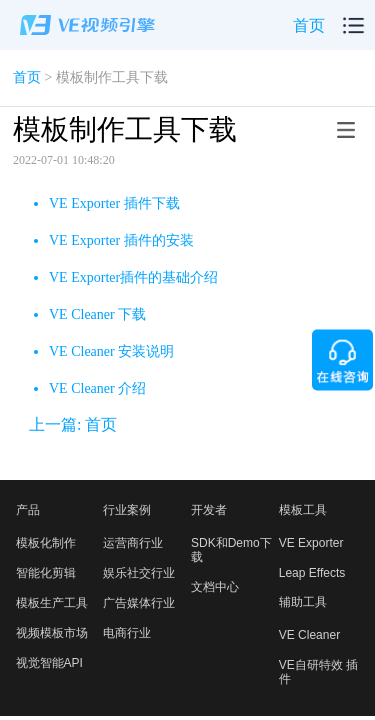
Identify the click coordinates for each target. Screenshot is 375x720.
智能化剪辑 (46, 573)
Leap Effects (312, 573)
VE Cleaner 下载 (97, 314)
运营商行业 (133, 543)
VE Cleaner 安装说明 (111, 351)
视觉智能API (49, 663)
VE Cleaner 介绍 (97, 388)
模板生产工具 (52, 603)
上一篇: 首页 (73, 424)
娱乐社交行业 (139, 573)
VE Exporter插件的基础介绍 (133, 277)
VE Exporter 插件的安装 (121, 240)
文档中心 (215, 587)
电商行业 (127, 633)
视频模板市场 (52, 633)
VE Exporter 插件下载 (114, 203)
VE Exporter (311, 543)
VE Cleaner (309, 635)
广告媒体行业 (139, 603)
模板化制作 (46, 543)
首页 (309, 25)
